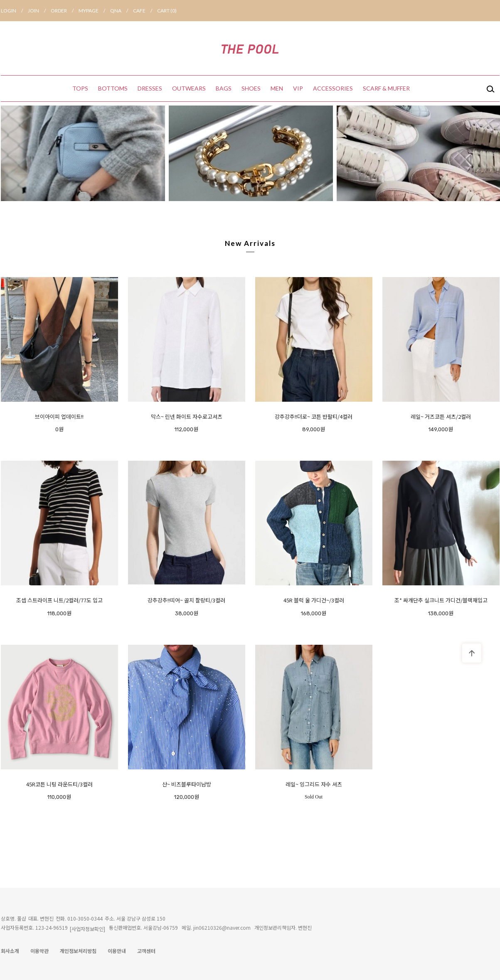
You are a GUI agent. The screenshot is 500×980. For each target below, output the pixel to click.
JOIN (39, 11)
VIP (298, 88)
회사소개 (10, 951)
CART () (167, 11)
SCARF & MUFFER (386, 88)
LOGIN (14, 11)
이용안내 (117, 951)
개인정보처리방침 (78, 951)
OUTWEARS (189, 88)
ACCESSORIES (333, 88)
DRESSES (150, 88)
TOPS (80, 88)
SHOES (251, 88)
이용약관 (39, 951)
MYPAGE (94, 11)
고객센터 (146, 951)
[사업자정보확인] (87, 929)
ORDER (65, 11)
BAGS (224, 88)
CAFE (145, 11)
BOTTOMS (113, 88)
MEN (277, 88)
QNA (122, 11)
